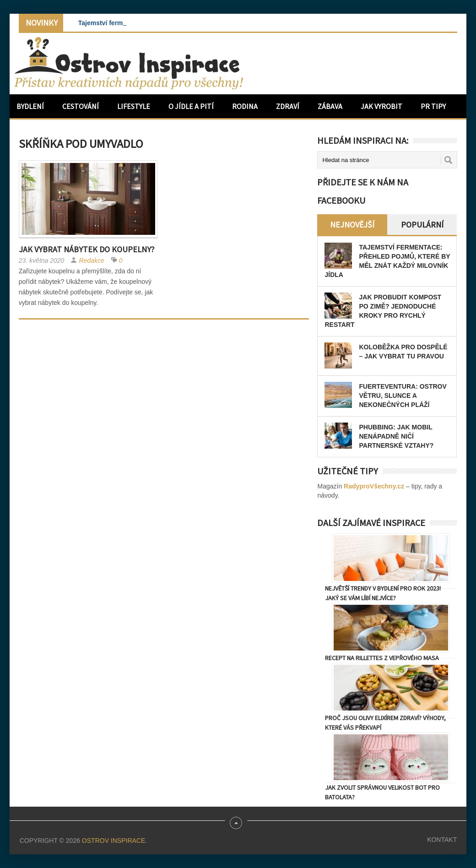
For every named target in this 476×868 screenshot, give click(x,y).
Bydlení (30, 106)
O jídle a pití (191, 106)
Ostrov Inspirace (114, 841)
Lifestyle (134, 106)
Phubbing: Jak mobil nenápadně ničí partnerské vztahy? (396, 436)
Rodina (245, 106)
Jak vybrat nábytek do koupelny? (87, 249)
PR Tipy (433, 106)
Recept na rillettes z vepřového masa (382, 658)
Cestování (81, 106)
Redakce (91, 260)
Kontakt (442, 840)
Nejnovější (352, 225)
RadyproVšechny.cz (374, 486)
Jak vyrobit (381, 106)
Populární (422, 225)
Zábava (330, 106)
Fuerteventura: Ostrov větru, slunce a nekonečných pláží (403, 396)
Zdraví (288, 106)
